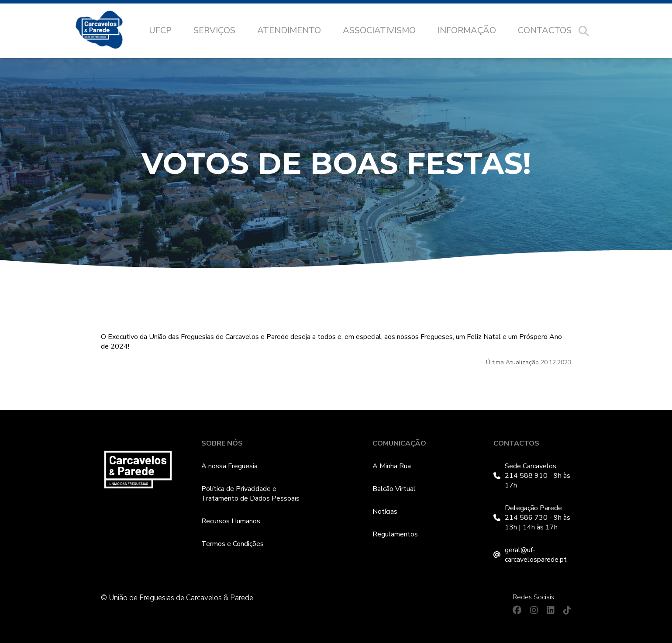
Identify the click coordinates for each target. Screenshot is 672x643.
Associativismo (379, 30)
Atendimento (289, 30)
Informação (467, 30)
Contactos (545, 30)
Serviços (214, 30)
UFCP (160, 30)
